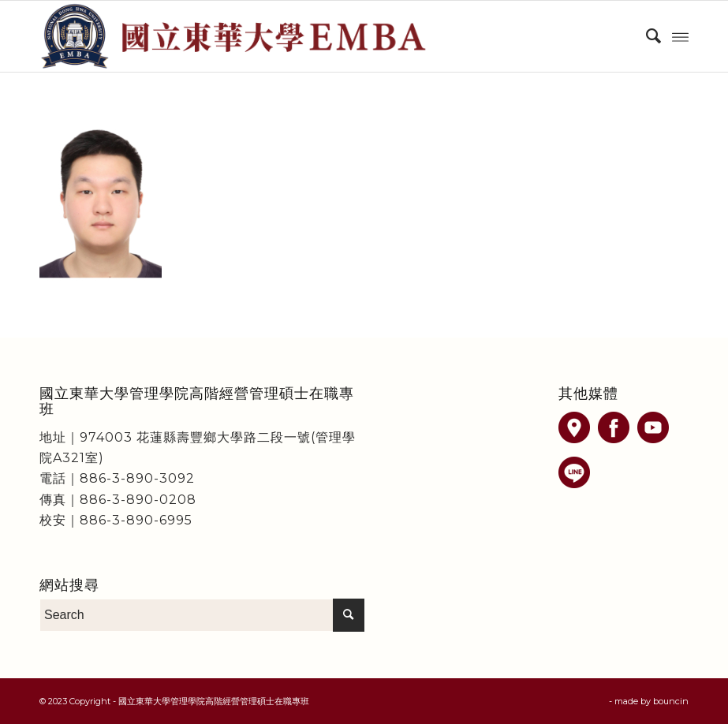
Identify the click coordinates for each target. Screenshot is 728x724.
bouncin (671, 701)
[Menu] (680, 36)
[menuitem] (646, 36)
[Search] (646, 36)
